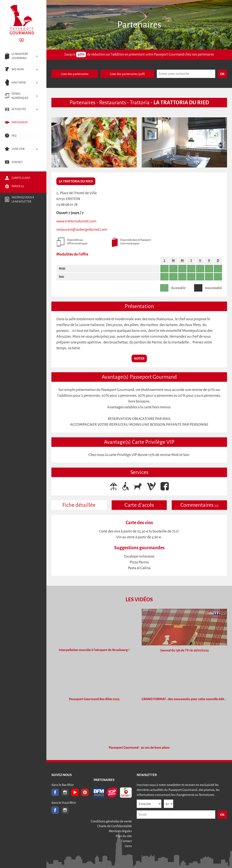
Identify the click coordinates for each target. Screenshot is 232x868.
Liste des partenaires (75, 74)
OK (222, 815)
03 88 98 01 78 (67, 205)
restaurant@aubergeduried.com (82, 229)
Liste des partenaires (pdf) (127, 74)
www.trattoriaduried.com (76, 221)
